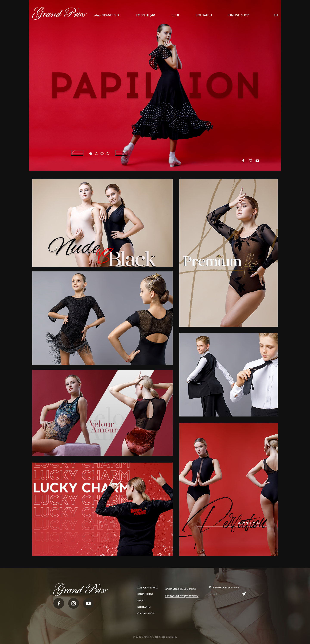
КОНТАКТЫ (204, 15)
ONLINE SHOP (239, 15)
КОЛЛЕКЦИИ (145, 15)
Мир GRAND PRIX (107, 15)
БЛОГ (175, 15)
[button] (91, 154)
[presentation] (77, 153)
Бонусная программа (181, 588)
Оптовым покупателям (182, 596)
